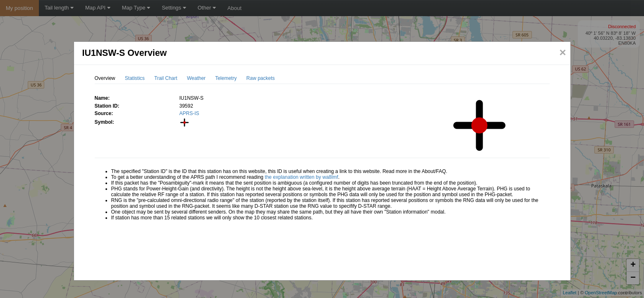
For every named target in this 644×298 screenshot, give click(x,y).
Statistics (135, 78)
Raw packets (261, 78)
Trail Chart (166, 78)
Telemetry (226, 78)
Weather (196, 78)
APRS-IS (189, 113)
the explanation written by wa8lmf (301, 177)
